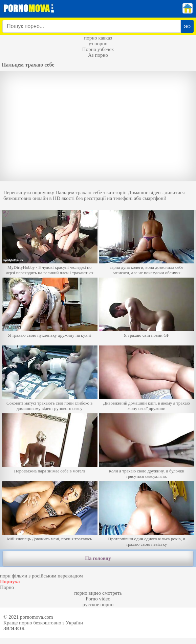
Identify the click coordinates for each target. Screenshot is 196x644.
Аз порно (98, 55)
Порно (7, 587)
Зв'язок (14, 628)
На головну (98, 558)
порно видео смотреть (98, 593)
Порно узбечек (98, 49)
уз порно (98, 44)
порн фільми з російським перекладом (41, 576)
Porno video (98, 599)
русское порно (98, 604)
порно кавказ (98, 38)
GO (187, 27)
